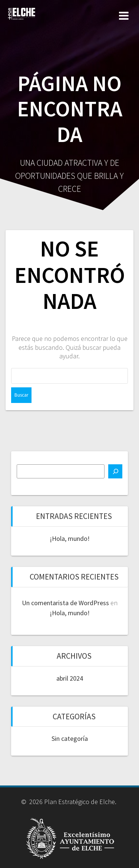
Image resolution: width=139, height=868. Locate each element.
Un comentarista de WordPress (65, 603)
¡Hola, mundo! (70, 538)
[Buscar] (115, 471)
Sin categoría (70, 738)
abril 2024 (70, 678)
